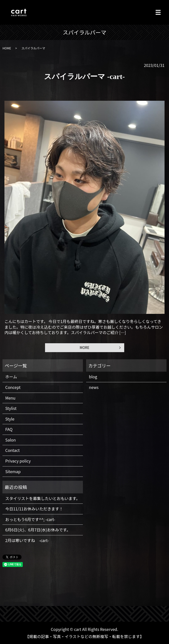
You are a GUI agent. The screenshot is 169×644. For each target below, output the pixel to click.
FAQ (9, 429)
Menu (10, 398)
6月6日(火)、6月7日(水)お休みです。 (38, 530)
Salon (11, 440)
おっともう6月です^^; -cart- (30, 519)
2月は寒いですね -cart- (27, 540)
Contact (12, 450)
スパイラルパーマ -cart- (84, 76)
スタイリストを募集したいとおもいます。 (43, 498)
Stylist (11, 408)
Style (10, 419)
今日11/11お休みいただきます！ (34, 509)
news (94, 387)
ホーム (11, 377)
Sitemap (13, 471)
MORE (84, 347)
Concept (13, 387)
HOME (7, 48)
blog (93, 377)
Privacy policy (18, 461)
